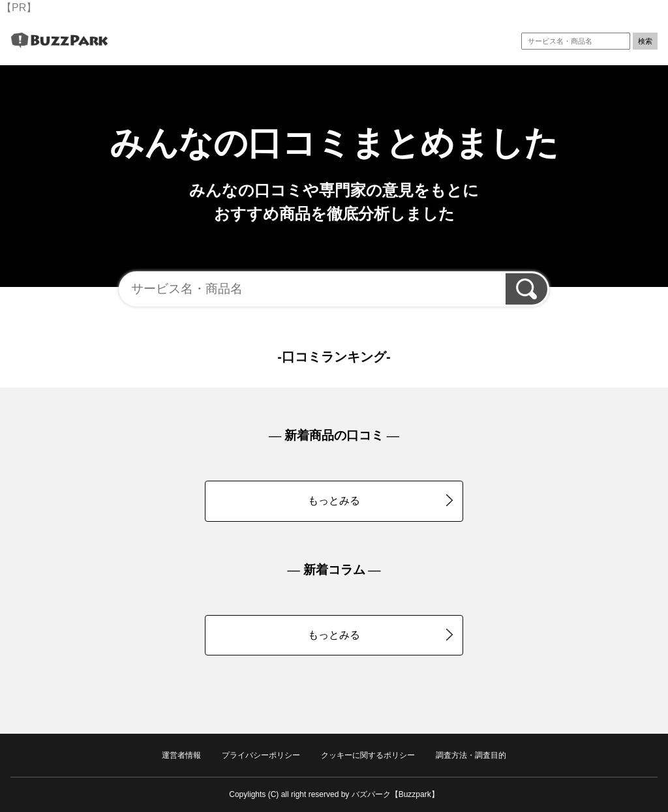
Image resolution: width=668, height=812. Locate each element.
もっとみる (380, 500)
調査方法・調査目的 (471, 755)
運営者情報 (181, 755)
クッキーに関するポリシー (368, 755)
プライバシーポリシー (261, 755)
